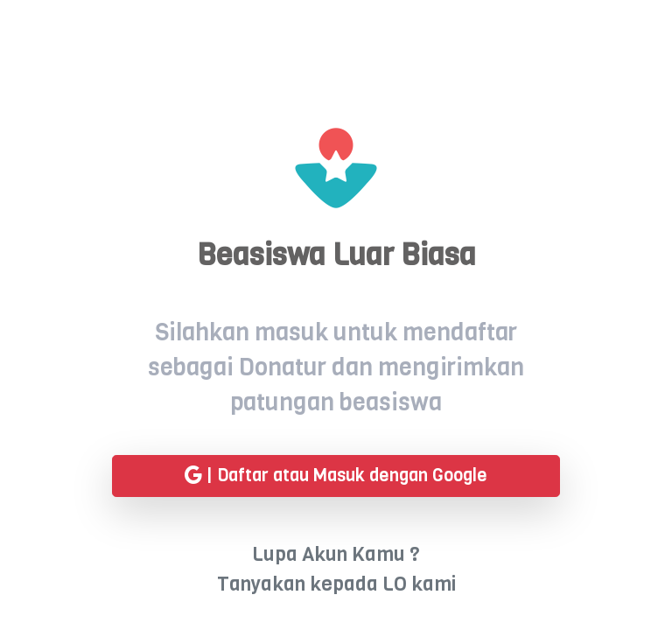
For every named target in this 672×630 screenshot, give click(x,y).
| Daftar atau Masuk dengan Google (336, 477)
